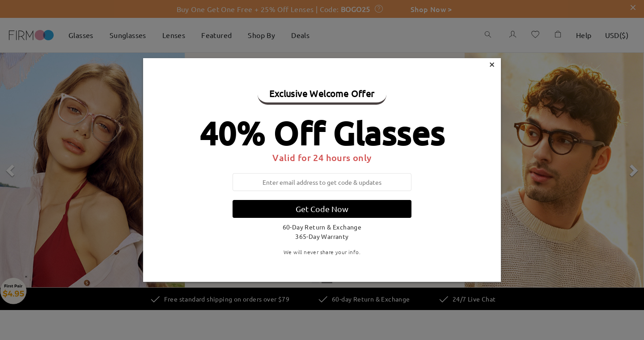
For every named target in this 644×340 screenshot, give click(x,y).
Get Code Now (322, 209)
